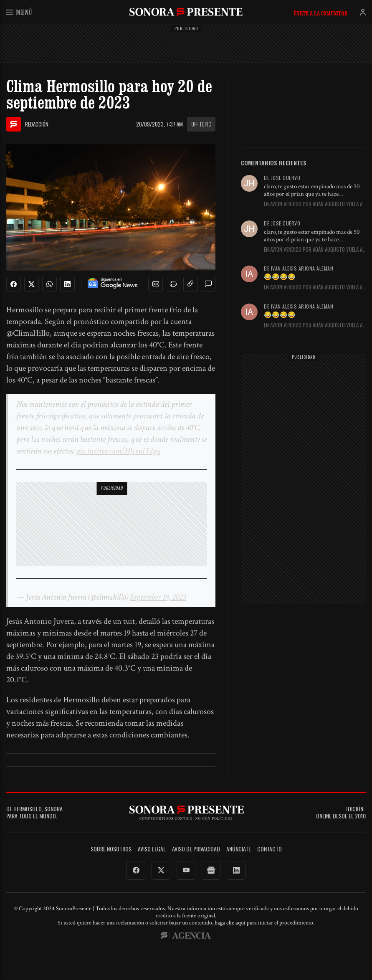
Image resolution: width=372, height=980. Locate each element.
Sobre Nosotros (111, 849)
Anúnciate (239, 849)
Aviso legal (152, 849)
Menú (19, 12)
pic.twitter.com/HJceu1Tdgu (118, 451)
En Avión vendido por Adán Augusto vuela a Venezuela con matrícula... (313, 204)
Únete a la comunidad (320, 13)
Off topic (201, 124)
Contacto (270, 849)
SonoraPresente (186, 12)
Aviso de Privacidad (196, 849)
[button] (156, 284)
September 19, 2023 (158, 597)
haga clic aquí (230, 923)
